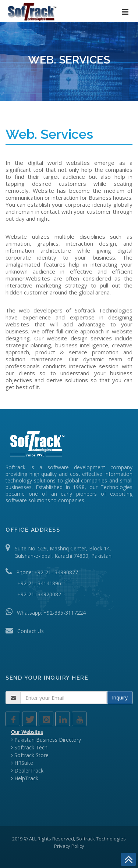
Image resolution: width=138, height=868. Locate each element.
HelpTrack (25, 778)
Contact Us (31, 631)
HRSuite (22, 763)
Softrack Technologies (101, 839)
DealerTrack (27, 771)
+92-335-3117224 (65, 613)
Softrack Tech (29, 747)
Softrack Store (30, 755)
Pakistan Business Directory (46, 740)
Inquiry (120, 697)
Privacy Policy (69, 846)
